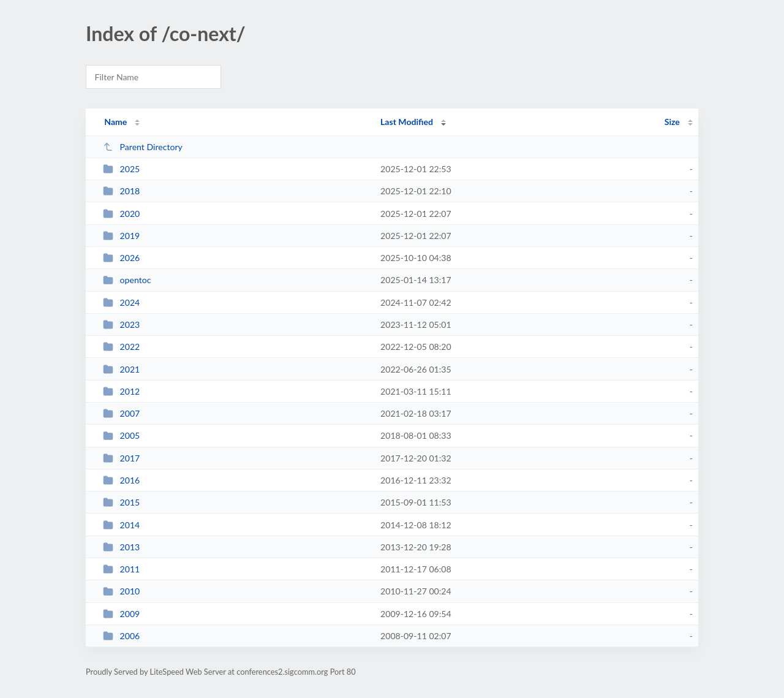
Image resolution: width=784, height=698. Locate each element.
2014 (121, 525)
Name (115, 122)
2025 (121, 169)
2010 (121, 591)
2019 (121, 236)
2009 (121, 614)
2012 (121, 391)
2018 (121, 191)
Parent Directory (143, 147)
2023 (121, 324)
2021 (121, 369)
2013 (121, 547)
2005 (121, 435)
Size (672, 122)
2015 (121, 502)
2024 (121, 302)
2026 (121, 258)
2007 (121, 413)
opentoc (127, 280)
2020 (121, 214)
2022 (121, 347)
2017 (121, 458)
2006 (121, 636)
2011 (121, 569)
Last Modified (407, 122)
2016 (121, 480)
